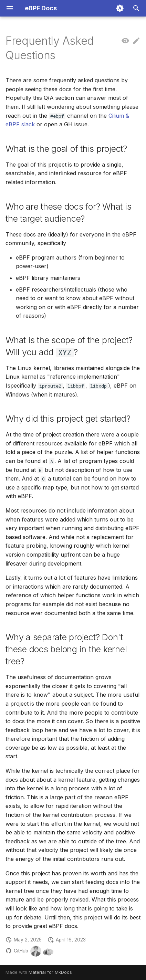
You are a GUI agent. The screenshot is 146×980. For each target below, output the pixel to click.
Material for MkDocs (50, 972)
